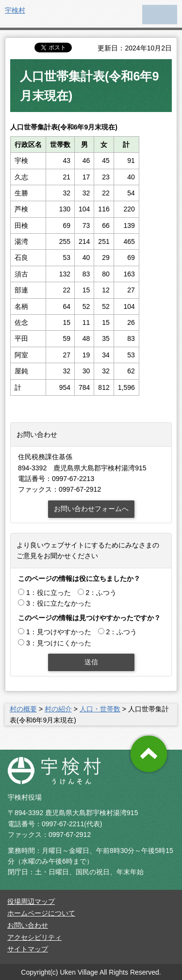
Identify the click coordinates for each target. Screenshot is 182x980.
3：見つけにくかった (59, 643)
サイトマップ (28, 949)
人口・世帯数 (100, 709)
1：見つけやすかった (59, 632)
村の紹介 (58, 709)
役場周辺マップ (31, 901)
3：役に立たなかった (59, 603)
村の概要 (23, 709)
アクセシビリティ (34, 937)
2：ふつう (101, 593)
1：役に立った (49, 593)
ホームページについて (41, 913)
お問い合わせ (28, 925)
